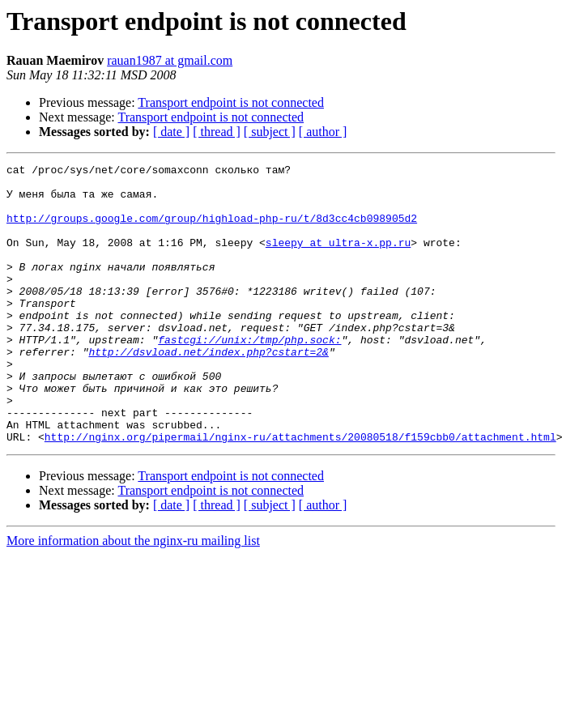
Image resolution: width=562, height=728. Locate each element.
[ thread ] (217, 132)
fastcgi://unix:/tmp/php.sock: (249, 376)
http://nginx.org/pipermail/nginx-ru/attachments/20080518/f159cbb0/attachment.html (300, 492)
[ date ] (171, 132)
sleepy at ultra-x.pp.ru (338, 259)
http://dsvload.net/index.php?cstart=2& (208, 390)
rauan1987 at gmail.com (170, 60)
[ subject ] (270, 132)
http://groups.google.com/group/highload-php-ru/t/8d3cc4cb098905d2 (212, 230)
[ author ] (323, 132)
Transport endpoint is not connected (231, 102)
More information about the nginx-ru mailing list (133, 596)
